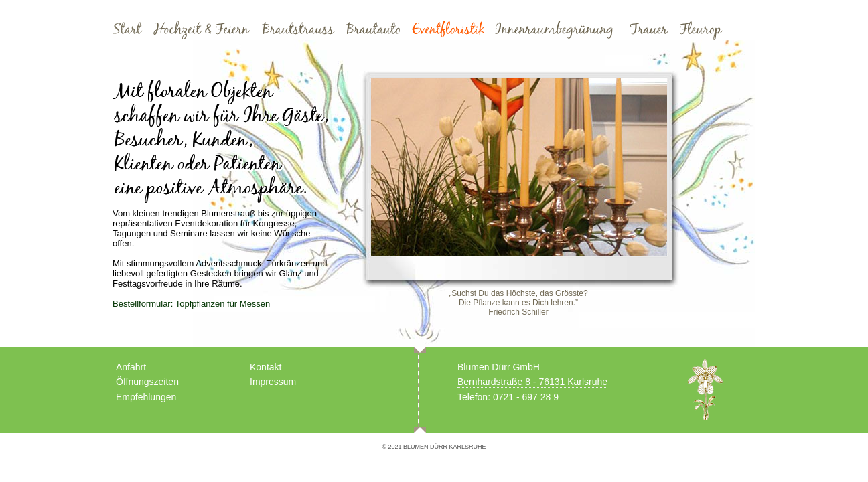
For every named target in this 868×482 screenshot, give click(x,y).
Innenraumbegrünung (557, 30)
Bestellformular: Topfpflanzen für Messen (191, 304)
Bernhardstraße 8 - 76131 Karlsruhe (532, 382)
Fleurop (701, 30)
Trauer (649, 30)
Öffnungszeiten (147, 382)
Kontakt (266, 367)
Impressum (273, 382)
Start (128, 30)
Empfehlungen (146, 397)
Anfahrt (131, 367)
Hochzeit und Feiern (202, 30)
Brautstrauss (298, 30)
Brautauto (373, 30)
